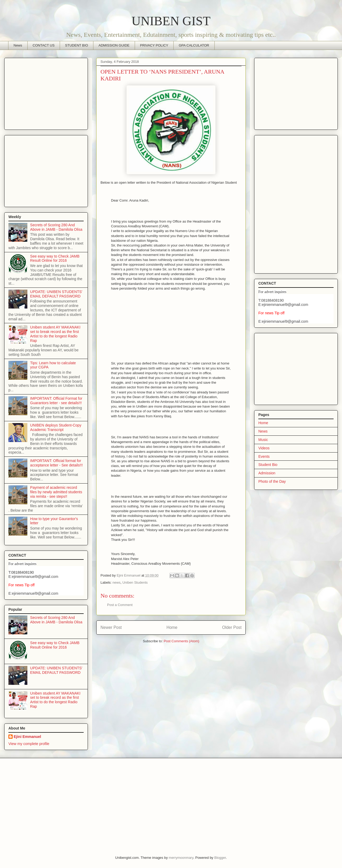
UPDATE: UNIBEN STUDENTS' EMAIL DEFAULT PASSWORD (56, 294)
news (117, 582)
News (18, 45)
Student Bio (268, 465)
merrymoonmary (181, 858)
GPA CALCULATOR (194, 45)
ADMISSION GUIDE (114, 45)
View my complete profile (29, 744)
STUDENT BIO (76, 45)
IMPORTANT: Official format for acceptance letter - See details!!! (57, 463)
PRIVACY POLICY (154, 45)
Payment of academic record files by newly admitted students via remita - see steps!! (56, 492)
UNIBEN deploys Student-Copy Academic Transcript (56, 427)
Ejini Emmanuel (27, 737)
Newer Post (111, 627)
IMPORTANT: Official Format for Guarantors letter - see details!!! (56, 401)
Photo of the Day (272, 481)
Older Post (232, 627)
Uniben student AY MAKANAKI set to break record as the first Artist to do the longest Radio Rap (55, 334)
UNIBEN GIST (171, 21)
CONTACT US (44, 45)
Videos (264, 448)
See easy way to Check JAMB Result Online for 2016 (55, 258)
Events (264, 456)
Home (172, 627)
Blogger (220, 858)
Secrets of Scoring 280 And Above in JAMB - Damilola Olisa (56, 227)
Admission (267, 473)
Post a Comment (120, 605)
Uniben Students (135, 582)
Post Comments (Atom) (181, 641)
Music (263, 440)
